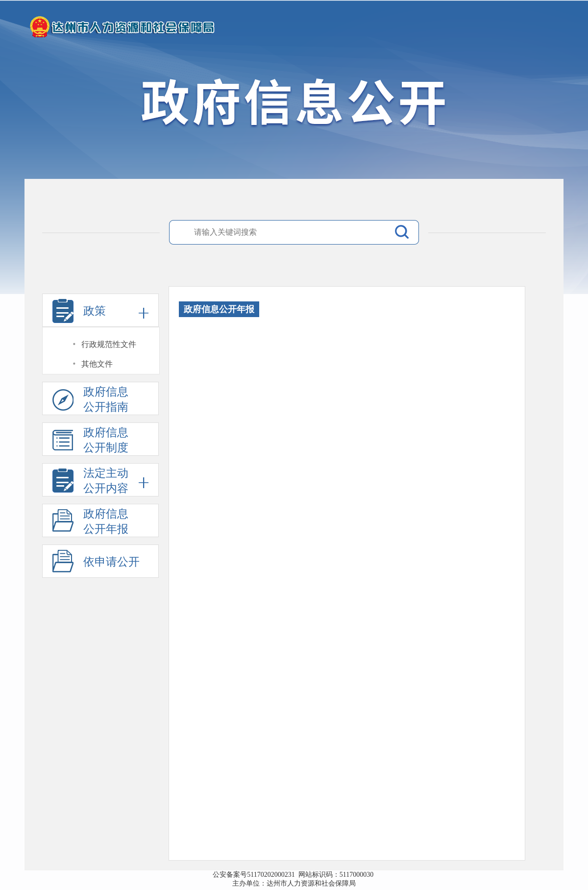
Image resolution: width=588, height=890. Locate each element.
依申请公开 (111, 562)
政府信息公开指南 (90, 400)
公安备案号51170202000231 (255, 875)
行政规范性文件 (109, 344)
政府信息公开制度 (90, 441)
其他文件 (97, 364)
